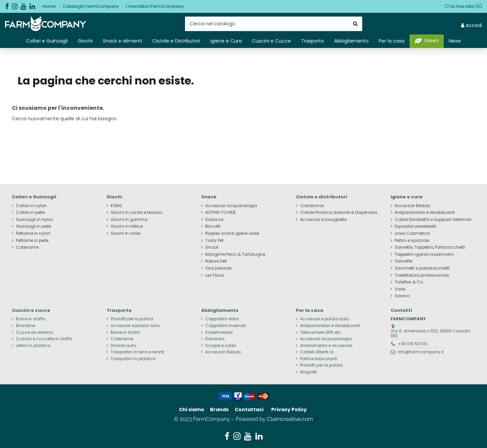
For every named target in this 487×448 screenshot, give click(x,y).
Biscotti (213, 226)
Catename (27, 247)
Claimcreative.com (290, 419)
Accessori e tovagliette (323, 220)
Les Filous (215, 275)
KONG (116, 206)
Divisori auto (123, 346)
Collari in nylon (31, 206)
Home (50, 6)
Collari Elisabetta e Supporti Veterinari (433, 220)
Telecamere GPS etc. (321, 332)
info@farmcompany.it (421, 352)
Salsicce (214, 220)
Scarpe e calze (221, 346)
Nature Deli (216, 261)
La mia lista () (463, 6)
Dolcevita (215, 339)
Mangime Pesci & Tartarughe (235, 254)
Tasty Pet (214, 241)
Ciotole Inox (312, 206)
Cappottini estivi (222, 319)
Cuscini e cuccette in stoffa (44, 339)
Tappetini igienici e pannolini (424, 254)
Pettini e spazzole (412, 241)
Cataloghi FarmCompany (91, 6)
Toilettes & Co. (409, 282)
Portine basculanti (319, 359)
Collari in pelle (30, 213)
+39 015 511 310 (413, 344)
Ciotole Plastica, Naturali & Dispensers (339, 213)
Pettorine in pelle (32, 241)
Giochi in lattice (127, 226)
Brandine (25, 326)
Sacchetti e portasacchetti (422, 268)
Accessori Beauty (413, 206)
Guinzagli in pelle (33, 226)
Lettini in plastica (33, 346)
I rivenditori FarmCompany (155, 6)
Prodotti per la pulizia (132, 319)
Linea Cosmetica (412, 233)
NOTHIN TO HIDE (221, 213)
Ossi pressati (218, 268)
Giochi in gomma (129, 220)
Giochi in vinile (125, 233)
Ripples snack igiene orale (232, 233)
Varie (400, 289)
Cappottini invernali (226, 326)
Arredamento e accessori (326, 346)
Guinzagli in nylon (34, 220)
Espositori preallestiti (415, 226)
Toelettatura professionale (422, 275)
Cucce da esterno (34, 332)
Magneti (308, 372)
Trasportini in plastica (133, 359)
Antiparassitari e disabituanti (425, 213)
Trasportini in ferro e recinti (137, 352)
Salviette (403, 261)
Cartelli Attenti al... (318, 352)
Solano (402, 296)
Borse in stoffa (31, 319)
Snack (212, 247)
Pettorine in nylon (33, 233)
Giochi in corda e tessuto (136, 213)
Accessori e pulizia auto (135, 326)
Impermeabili (219, 332)
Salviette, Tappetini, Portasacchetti (430, 247)
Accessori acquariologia (231, 206)
